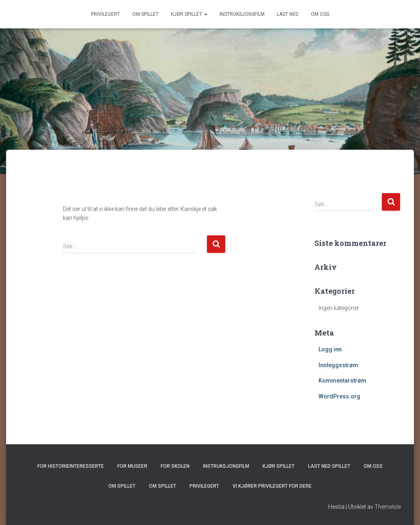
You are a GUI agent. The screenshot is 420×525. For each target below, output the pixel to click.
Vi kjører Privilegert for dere (272, 486)
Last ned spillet (329, 466)
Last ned (288, 14)
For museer (132, 466)
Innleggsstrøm (338, 365)
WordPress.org (339, 396)
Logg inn (330, 349)
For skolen (175, 466)
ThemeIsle (388, 507)
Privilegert (106, 14)
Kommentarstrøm (342, 381)
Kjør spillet (189, 14)
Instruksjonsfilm (242, 14)
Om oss (320, 14)
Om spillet (145, 14)
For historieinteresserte (71, 466)
